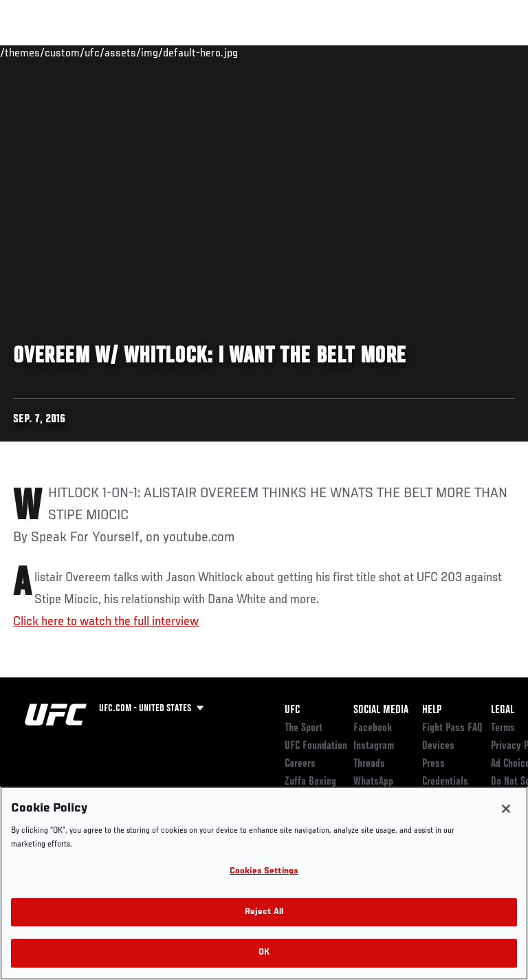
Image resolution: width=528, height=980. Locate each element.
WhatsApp (373, 782)
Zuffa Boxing (381, 58)
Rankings (96, 52)
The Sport (304, 728)
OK (264, 953)
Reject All (264, 912)
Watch (326, 52)
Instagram (374, 746)
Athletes (157, 52)
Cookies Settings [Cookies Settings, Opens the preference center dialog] (264, 872)
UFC (292, 710)
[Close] (506, 809)
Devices (438, 746)
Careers (300, 764)
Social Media (381, 710)
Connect (271, 52)
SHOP (445, 52)
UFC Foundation (316, 746)
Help (432, 710)
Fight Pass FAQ (452, 728)
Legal (503, 710)
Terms (503, 728)
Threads (369, 764)
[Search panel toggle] (483, 52)
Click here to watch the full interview (106, 622)
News (211, 52)
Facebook (373, 728)
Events (37, 52)
